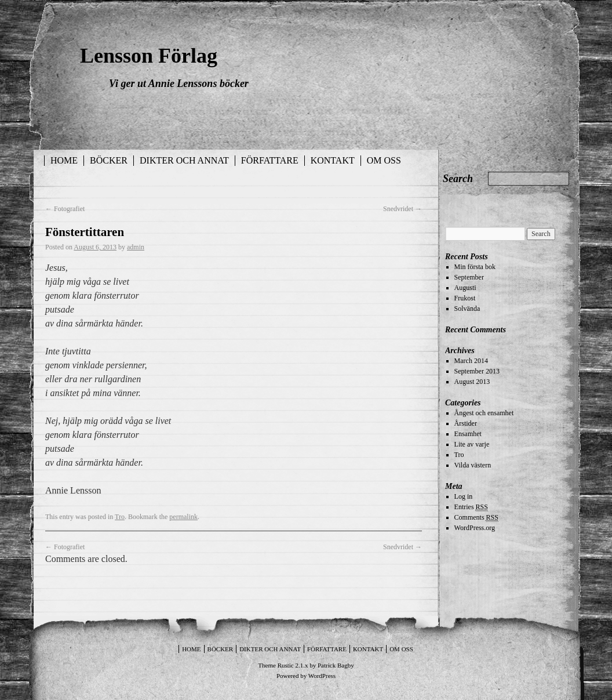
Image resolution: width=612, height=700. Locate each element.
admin (136, 247)
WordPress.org (475, 528)
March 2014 (471, 361)
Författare (270, 160)
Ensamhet (468, 434)
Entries (471, 507)
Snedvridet (402, 209)
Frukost (465, 298)
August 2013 (472, 382)
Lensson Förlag (149, 56)
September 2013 (477, 371)
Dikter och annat (184, 160)
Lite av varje (472, 444)
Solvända (467, 309)
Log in (464, 496)
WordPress (322, 676)
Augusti (465, 288)
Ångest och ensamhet (484, 413)
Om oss (384, 160)
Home (64, 160)
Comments (476, 518)
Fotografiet (65, 209)
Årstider (466, 423)
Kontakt (333, 160)
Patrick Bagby (336, 665)
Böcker (109, 160)
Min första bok (475, 267)
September (469, 277)
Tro (120, 517)
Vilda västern (473, 465)
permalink (183, 517)
